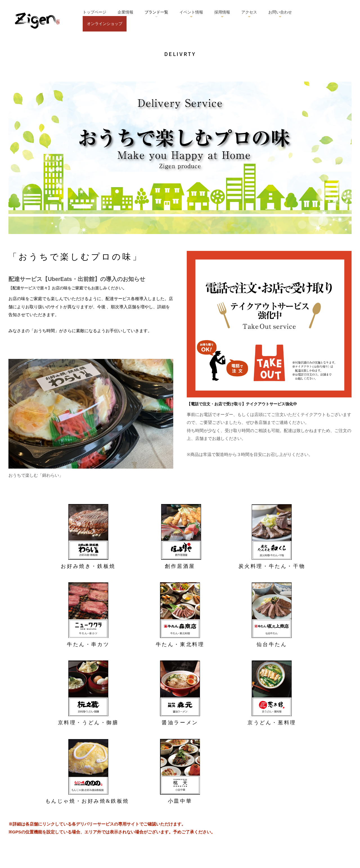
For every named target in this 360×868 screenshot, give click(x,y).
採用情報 (222, 12)
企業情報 (125, 12)
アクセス (249, 12)
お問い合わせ (280, 12)
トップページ (94, 12)
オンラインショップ (105, 24)
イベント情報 (191, 12)
